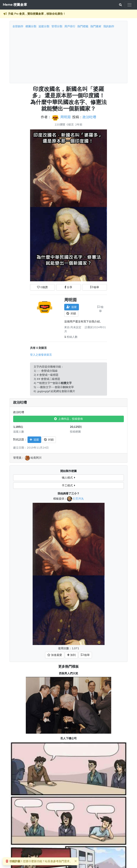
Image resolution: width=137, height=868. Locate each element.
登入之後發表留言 (41, 355)
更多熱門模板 (68, 667)
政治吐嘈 (89, 117)
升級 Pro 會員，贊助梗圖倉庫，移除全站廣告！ (37, 14)
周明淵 (65, 117)
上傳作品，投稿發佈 (68, 419)
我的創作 (109, 26)
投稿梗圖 (75, 432)
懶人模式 (68, 478)
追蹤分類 (44, 26)
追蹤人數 (19, 432)
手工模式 (68, 486)
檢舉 (95, 287)
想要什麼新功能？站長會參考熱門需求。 (39, 861)
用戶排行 (70, 26)
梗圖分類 (31, 26)
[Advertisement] (68, 55)
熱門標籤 (83, 26)
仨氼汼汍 (78, 499)
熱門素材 (96, 26)
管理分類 (57, 26)
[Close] (76, 861)
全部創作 (18, 26)
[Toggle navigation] (129, 5)
